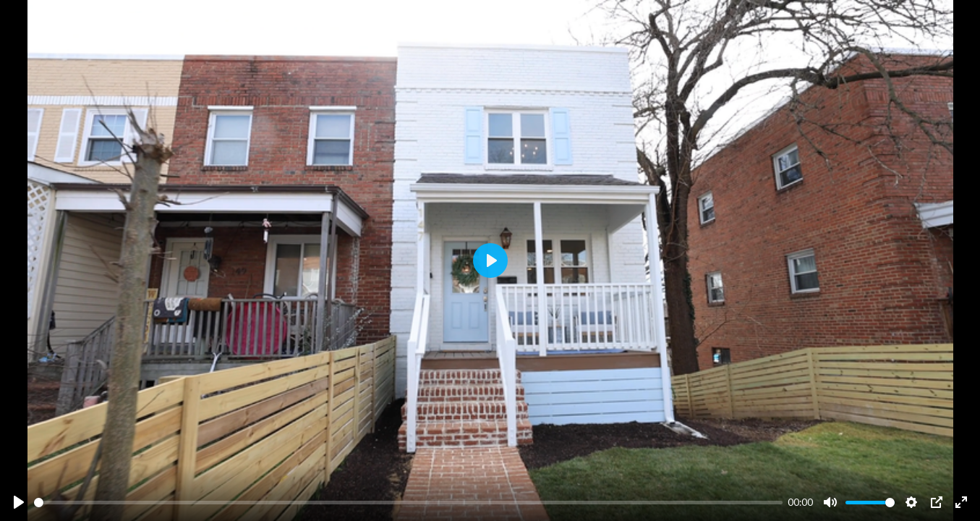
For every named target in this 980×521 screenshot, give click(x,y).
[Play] (19, 502)
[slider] (408, 503)
